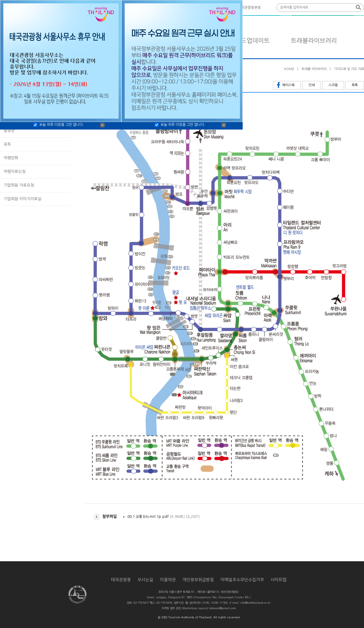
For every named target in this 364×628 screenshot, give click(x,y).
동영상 (9, 131)
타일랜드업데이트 (247, 41)
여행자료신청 (15, 172)
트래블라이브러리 (314, 41)
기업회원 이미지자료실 (22, 199)
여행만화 (11, 158)
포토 (7, 144)
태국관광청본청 (249, 8)
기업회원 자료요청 (19, 185)
